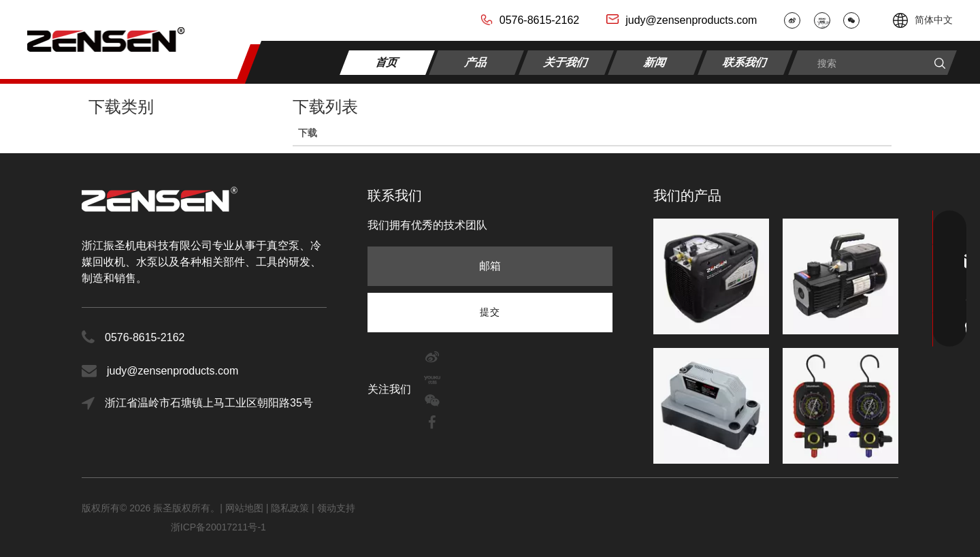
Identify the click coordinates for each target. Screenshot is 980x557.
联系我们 (746, 62)
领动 (327, 508)
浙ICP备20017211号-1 (218, 527)
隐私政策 (290, 508)
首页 (388, 62)
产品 (477, 62)
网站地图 (246, 508)
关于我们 (567, 62)
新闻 (656, 62)
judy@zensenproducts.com (691, 20)
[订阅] (490, 312)
